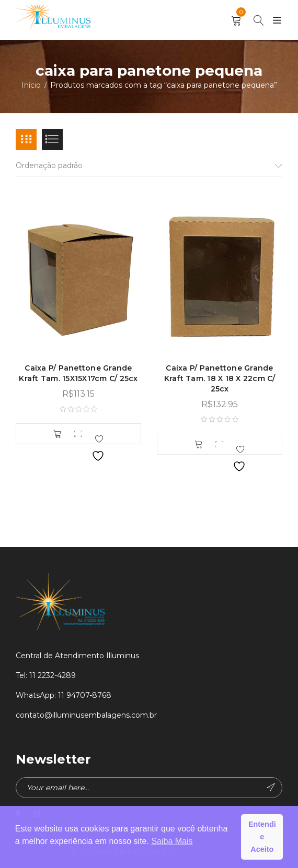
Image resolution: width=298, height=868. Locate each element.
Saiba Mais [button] (172, 841)
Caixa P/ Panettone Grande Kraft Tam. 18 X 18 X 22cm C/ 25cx (220, 378)
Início (31, 85)
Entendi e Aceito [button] (262, 837)
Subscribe (271, 788)
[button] (58, 434)
